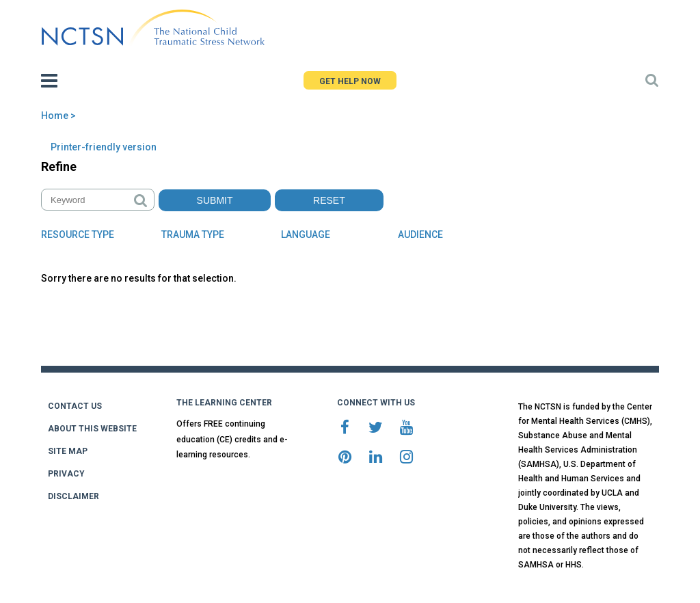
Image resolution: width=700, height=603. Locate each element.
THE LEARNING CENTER (224, 403)
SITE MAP (68, 451)
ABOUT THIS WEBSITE (92, 429)
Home (55, 116)
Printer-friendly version (104, 147)
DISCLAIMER (73, 496)
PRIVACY (66, 474)
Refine (59, 166)
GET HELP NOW (350, 81)
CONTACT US (75, 406)
